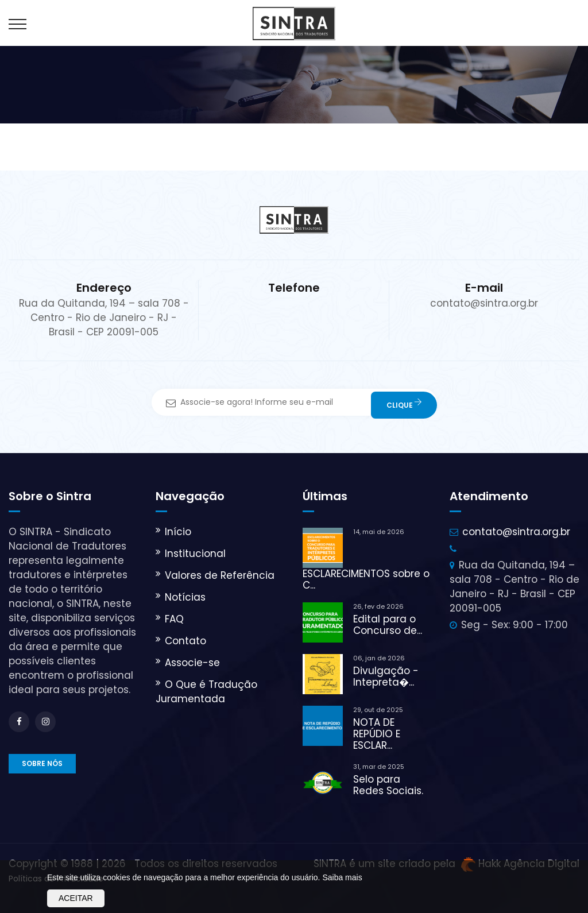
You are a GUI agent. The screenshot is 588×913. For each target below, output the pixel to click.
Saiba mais (342, 877)
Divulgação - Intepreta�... (386, 676)
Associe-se (192, 663)
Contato (185, 641)
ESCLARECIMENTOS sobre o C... (366, 579)
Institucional (195, 554)
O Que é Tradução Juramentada (206, 692)
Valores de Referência (220, 575)
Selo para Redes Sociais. (388, 785)
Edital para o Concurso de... (388, 625)
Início (178, 532)
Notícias (185, 597)
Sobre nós (42, 763)
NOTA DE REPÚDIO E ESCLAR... (377, 734)
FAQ (174, 619)
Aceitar (76, 898)
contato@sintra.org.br (516, 532)
